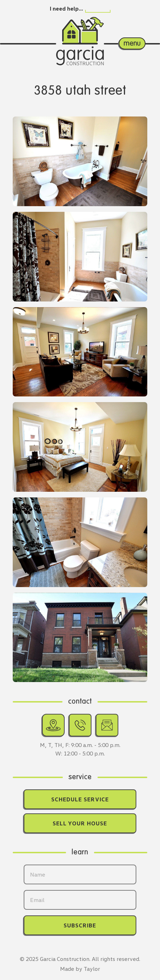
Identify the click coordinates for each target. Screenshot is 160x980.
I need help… (66, 8)
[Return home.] (80, 34)
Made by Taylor (80, 969)
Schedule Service (80, 799)
